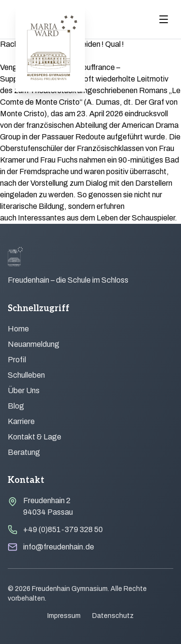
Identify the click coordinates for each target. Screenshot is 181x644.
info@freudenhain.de (59, 547)
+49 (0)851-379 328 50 (63, 529)
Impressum (64, 616)
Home (18, 329)
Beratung (24, 452)
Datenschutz (113, 616)
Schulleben (26, 375)
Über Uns (24, 391)
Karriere (21, 421)
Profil (17, 360)
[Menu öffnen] (164, 19)
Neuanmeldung (34, 344)
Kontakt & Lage (35, 437)
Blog (16, 406)
